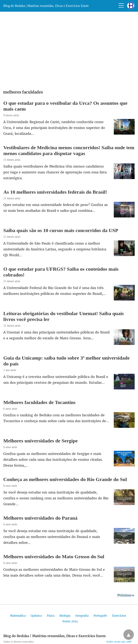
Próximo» (126, 595)
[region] (69, 49)
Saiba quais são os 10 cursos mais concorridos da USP (61, 230)
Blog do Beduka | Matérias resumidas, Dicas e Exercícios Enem (46, 6)
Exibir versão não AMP (119, 642)
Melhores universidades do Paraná (40, 518)
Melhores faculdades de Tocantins (39, 402)
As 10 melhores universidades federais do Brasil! (55, 192)
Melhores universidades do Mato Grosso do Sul (54, 557)
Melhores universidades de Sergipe (41, 441)
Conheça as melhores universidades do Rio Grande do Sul (65, 479)
